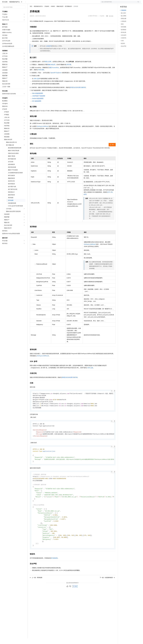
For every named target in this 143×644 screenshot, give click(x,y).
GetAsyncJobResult (43, 132)
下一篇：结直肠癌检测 (107, 589)
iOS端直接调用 (37, 107)
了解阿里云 (61, 3)
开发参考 (47, 12)
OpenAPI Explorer (56, 79)
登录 (138, 3)
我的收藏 (111, 22)
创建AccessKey (54, 73)
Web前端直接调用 (38, 99)
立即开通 (69, 70)
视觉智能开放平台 (15, 8)
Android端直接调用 (38, 104)
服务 (54, 3)
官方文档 (5, 8)
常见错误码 (54, 569)
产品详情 (102, 22)
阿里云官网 (48, 67)
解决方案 (30, 3)
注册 (131, 3)
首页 (31, 12)
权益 (35, 3)
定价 (40, 3)
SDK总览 (37, 84)
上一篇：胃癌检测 (36, 589)
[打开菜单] (3, 3)
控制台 (127, 3)
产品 (24, 3)
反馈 (75, 598)
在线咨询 (49, 52)
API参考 (53, 12)
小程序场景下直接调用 (39, 102)
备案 (122, 3)
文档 (118, 3)
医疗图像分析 (68, 12)
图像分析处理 (60, 12)
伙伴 (50, 3)
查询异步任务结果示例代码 (78, 93)
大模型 (19, 3)
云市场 (45, 3)
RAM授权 (41, 76)
